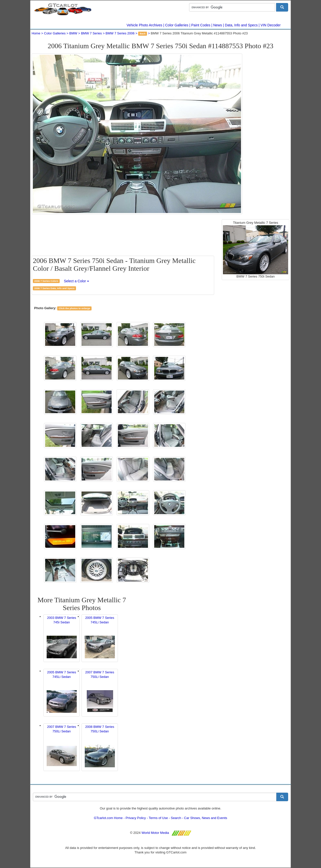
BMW (73, 33)
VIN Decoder (271, 25)
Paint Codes (201, 25)
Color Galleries (177, 25)
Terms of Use (158, 818)
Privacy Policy (136, 818)
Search (176, 818)
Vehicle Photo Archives (144, 25)
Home (36, 33)
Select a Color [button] (76, 281)
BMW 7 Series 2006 (120, 33)
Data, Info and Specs (241, 25)
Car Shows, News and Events (206, 818)
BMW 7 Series (91, 33)
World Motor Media (155, 833)
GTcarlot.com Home (108, 818)
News (218, 25)
